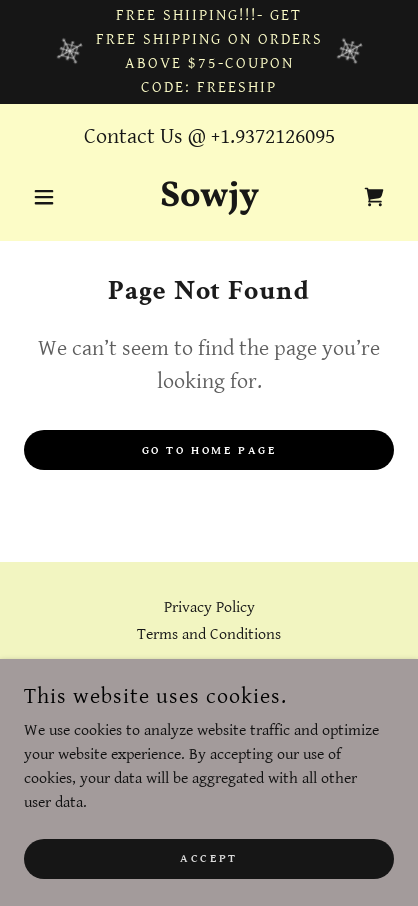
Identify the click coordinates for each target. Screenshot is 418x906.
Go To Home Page (209, 450)
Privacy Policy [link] (209, 607)
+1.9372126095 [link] (273, 136)
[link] (209, 197)
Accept (208, 858)
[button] (52, 197)
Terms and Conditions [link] (209, 634)
